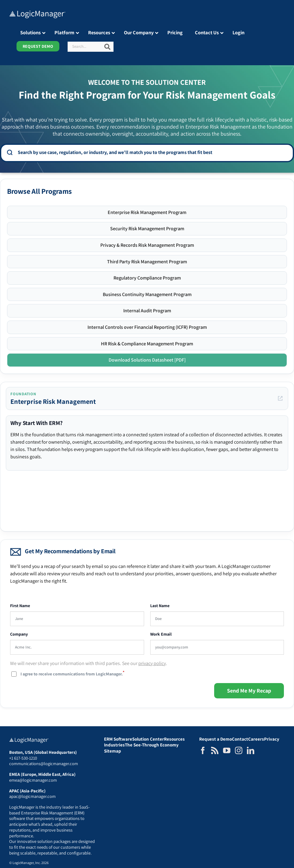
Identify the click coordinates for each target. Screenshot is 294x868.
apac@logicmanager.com (32, 796)
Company (19, 634)
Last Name (160, 606)
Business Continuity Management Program (147, 294)
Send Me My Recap (249, 691)
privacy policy (152, 663)
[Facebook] (203, 750)
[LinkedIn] (251, 750)
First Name (20, 606)
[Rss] (215, 750)
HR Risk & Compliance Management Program (147, 344)
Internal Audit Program (147, 311)
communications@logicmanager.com (44, 763)
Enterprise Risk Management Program (147, 212)
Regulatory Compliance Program (147, 278)
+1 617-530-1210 (23, 758)
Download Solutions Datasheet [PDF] (147, 360)
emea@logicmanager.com (33, 780)
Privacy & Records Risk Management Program (147, 245)
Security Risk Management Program (147, 229)
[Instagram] (239, 750)
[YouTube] (227, 750)
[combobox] (151, 152)
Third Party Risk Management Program (147, 262)
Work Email (161, 634)
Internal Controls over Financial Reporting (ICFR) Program (147, 327)
